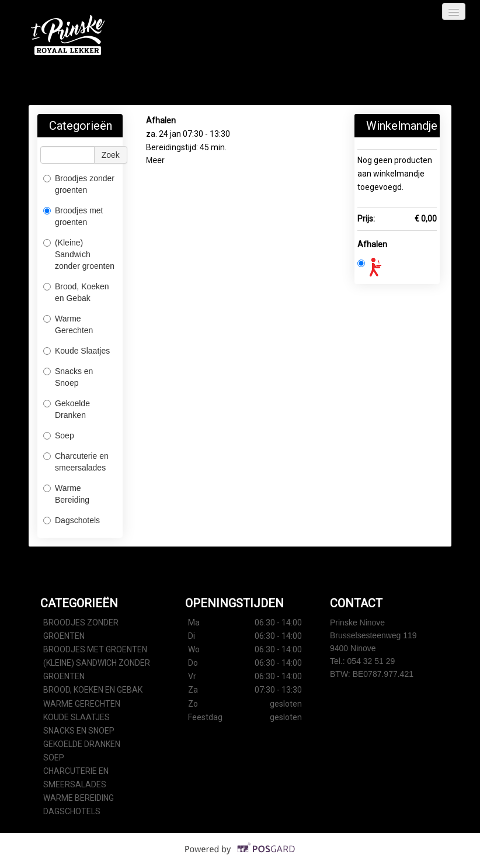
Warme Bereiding (66, 494)
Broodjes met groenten (73, 216)
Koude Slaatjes (76, 351)
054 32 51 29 (371, 661)
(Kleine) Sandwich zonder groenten (79, 254)
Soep (59, 435)
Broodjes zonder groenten (79, 184)
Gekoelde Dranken (67, 409)
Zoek (111, 155)
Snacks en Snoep (68, 377)
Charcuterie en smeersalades (76, 462)
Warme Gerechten (68, 324)
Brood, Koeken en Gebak (76, 292)
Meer (155, 160)
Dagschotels (72, 520)
